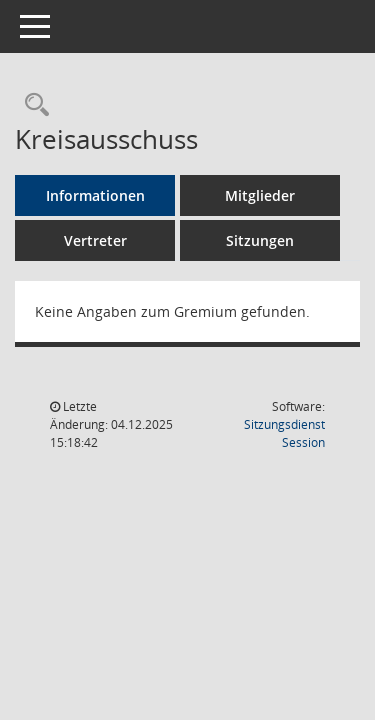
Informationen (95, 195)
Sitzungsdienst (284, 433)
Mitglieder (260, 195)
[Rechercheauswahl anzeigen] (32, 105)
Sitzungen (260, 240)
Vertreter (95, 240)
